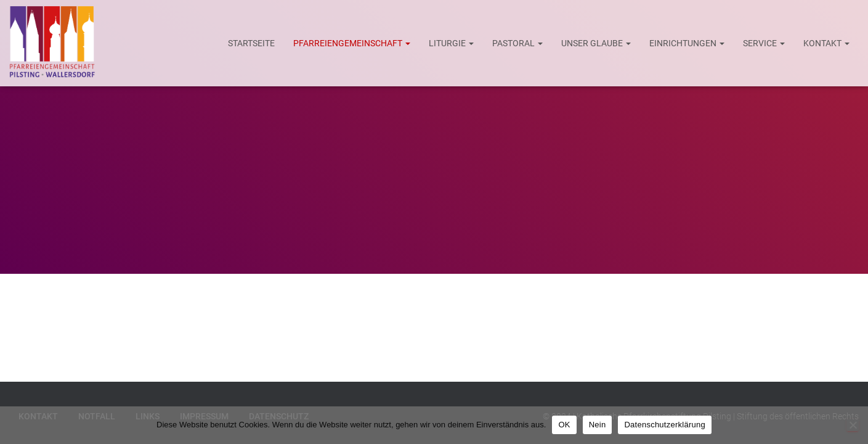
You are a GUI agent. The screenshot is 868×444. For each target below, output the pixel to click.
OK (564, 425)
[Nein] (853, 425)
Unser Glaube (596, 43)
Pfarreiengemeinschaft (352, 43)
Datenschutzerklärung (664, 425)
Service (764, 43)
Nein (598, 425)
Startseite (251, 43)
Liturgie (451, 43)
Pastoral (517, 43)
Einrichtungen (687, 43)
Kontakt (826, 43)
